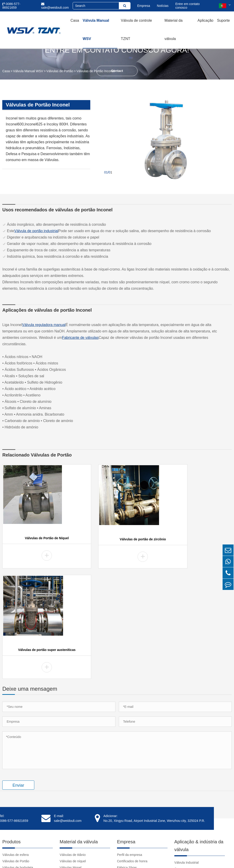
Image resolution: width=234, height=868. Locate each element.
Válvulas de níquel (73, 753)
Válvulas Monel (70, 759)
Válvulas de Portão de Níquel (38, 539)
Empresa (144, 6)
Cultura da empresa (131, 766)
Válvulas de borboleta (18, 759)
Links (178, 813)
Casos (179, 761)
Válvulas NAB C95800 (76, 804)
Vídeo (179, 787)
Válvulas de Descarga (18, 785)
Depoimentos (126, 785)
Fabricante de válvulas (80, 338)
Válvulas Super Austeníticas (80, 798)
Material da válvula (174, 30)
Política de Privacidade (215, 858)
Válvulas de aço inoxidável (78, 810)
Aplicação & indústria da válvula (199, 737)
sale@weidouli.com (55, 6)
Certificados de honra (132, 753)
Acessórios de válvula (18, 798)
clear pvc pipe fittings (189, 819)
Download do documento (192, 800)
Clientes (123, 778)
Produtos (11, 733)
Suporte (223, 20)
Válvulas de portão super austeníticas (196, 540)
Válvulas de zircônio (74, 785)
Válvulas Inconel (71, 772)
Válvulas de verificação (19, 778)
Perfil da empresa (130, 746)
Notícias (163, 6)
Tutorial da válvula (187, 794)
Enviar (18, 677)
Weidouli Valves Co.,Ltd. (46, 858)
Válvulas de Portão (60, 71)
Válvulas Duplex (71, 778)
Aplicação (205, 20)
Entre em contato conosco (187, 6)
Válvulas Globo (13, 772)
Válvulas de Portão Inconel (96, 71)
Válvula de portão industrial (36, 231)
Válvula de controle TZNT (136, 30)
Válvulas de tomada (16, 766)
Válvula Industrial (187, 754)
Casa (75, 20)
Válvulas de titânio (73, 746)
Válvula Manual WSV (96, 30)
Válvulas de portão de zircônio (117, 540)
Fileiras (7, 791)
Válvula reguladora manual (44, 325)
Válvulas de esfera (15, 746)
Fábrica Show (127, 759)
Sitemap (190, 858)
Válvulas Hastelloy (73, 766)
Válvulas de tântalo (73, 791)
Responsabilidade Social (134, 772)
